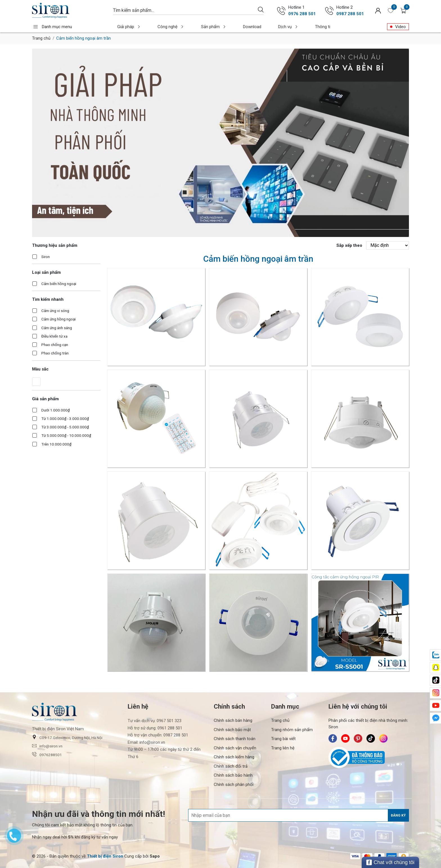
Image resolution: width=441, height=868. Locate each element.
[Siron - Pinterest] (358, 738)
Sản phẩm (199, 27)
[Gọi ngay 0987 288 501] (329, 11)
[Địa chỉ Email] (299, 815)
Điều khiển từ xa (54, 336)
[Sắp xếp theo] (388, 245)
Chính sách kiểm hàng (234, 757)
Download (232, 27)
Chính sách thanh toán (235, 739)
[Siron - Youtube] (345, 738)
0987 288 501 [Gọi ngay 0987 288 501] (350, 14)
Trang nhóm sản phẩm (292, 730)
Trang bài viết (283, 739)
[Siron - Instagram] (383, 738)
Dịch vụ (262, 27)
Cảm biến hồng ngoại (59, 284)
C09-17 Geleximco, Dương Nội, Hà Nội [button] (67, 737)
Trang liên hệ (283, 748)
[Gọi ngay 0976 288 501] (281, 11)
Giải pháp (126, 27)
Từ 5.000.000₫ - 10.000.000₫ (66, 435)
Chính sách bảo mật (232, 730)
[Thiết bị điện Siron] (105, 856)
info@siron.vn (47, 746)
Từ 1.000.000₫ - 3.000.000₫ (65, 419)
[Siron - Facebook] (333, 738)
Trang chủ (41, 38)
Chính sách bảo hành (233, 775)
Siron (46, 257)
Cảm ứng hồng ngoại (58, 319)
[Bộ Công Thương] (369, 758)
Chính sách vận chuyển (235, 748)
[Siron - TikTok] (371, 738)
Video (400, 27)
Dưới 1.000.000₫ (56, 410)
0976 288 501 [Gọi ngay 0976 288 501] (302, 14)
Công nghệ (163, 27)
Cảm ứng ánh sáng (57, 328)
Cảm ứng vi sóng (55, 311)
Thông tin (295, 27)
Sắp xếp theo (349, 245)
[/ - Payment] (355, 856)
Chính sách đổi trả (231, 766)
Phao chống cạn (55, 345)
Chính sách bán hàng (233, 720)
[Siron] (70, 11)
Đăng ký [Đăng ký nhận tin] (398, 815)
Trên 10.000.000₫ (56, 444)
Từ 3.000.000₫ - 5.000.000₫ (65, 427)
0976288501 (47, 754)
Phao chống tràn (55, 353)
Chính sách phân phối (234, 785)
